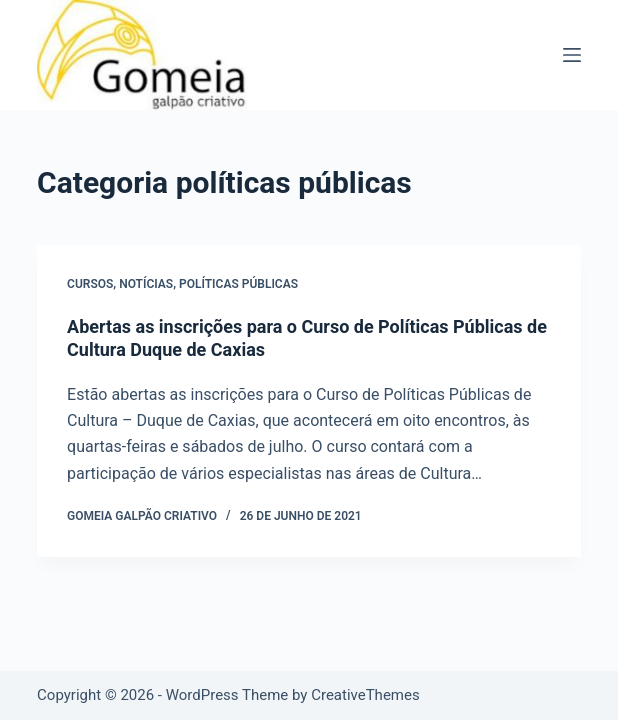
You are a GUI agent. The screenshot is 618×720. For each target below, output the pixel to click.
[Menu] (572, 55)
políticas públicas (238, 284)
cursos (90, 284)
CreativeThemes (365, 695)
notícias (146, 284)
